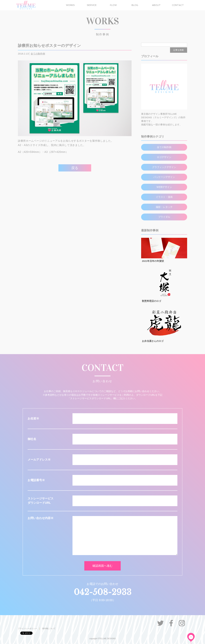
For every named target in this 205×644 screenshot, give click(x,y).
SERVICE (92, 5)
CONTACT (178, 5)
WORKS (70, 5)
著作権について (49, 629)
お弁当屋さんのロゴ (153, 341)
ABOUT (156, 5)
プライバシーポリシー (27, 629)
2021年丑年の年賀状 (153, 261)
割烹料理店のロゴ (152, 301)
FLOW (113, 5)
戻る (75, 168)
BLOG (135, 5)
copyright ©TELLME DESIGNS (103, 639)
